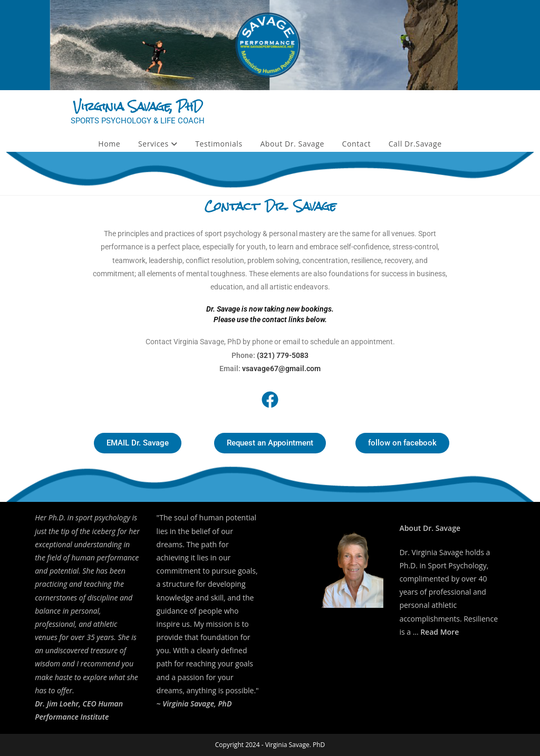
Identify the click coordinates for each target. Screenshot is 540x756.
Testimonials (219, 144)
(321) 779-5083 (283, 355)
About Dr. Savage (292, 144)
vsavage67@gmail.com (281, 369)
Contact (357, 144)
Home (109, 144)
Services (158, 144)
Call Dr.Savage (415, 144)
